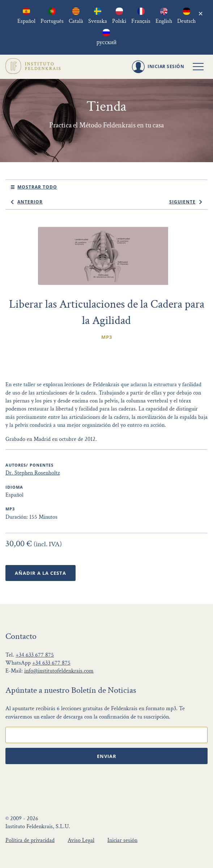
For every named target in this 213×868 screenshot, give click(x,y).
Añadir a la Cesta (41, 573)
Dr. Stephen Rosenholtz (33, 473)
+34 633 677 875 (35, 655)
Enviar (107, 756)
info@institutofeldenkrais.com (59, 671)
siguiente (182, 202)
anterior (30, 202)
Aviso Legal (81, 840)
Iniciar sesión (122, 840)
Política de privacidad (30, 840)
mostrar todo (37, 187)
